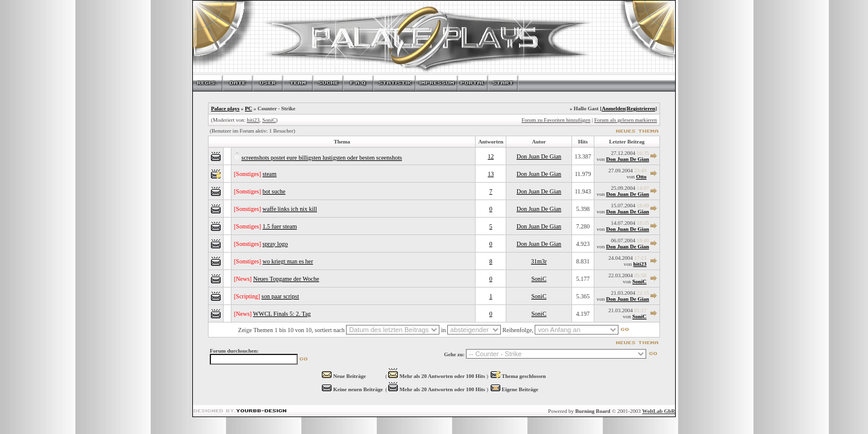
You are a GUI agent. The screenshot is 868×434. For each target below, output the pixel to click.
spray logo (275, 244)
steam (270, 174)
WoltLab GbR (659, 411)
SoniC (269, 120)
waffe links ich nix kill (290, 209)
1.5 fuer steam (280, 226)
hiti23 (253, 120)
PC (248, 108)
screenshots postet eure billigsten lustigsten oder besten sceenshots (322, 158)
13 (491, 174)
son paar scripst (280, 296)
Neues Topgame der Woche (286, 279)
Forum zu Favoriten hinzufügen (556, 120)
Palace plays (225, 108)
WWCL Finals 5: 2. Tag (282, 314)
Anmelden (614, 108)
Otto (641, 177)
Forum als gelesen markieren (626, 120)
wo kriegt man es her (288, 261)
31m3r (539, 261)
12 (491, 156)
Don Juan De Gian (539, 156)
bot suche (274, 191)
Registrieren (641, 108)
